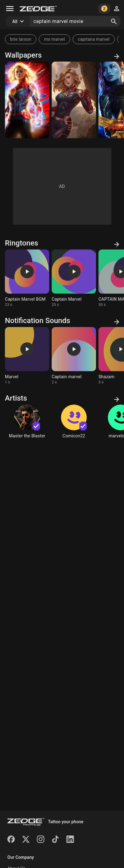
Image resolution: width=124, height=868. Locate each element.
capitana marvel (94, 39)
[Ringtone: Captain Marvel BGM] (27, 278)
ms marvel (54, 39)
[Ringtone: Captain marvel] (74, 356)
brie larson (21, 39)
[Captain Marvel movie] (27, 100)
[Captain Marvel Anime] (74, 100)
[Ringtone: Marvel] (27, 356)
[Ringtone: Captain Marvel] (74, 278)
